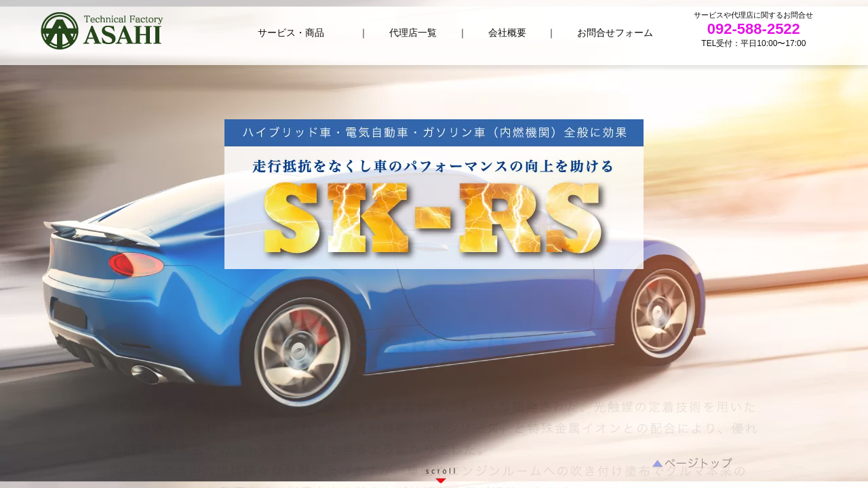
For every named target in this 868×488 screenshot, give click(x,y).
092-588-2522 (754, 29)
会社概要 (507, 33)
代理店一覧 (413, 33)
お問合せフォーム (615, 33)
